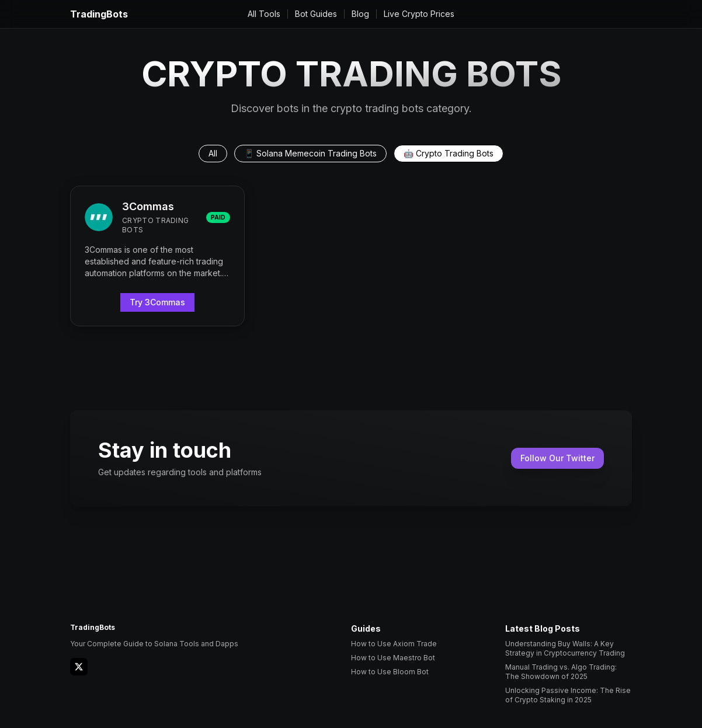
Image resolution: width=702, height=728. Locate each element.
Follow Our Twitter (557, 458)
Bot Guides (316, 14)
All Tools (264, 14)
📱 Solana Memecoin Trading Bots (310, 153)
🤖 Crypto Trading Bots (449, 153)
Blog (360, 14)
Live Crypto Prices (419, 14)
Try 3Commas (157, 302)
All (213, 153)
